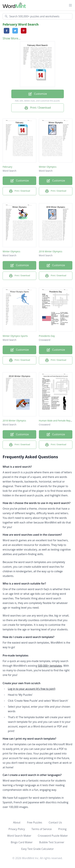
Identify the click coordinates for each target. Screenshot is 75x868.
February (7, 167)
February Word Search (21, 24)
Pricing (62, 829)
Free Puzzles (35, 822)
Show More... (12, 38)
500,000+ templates (50, 666)
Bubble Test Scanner (52, 842)
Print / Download (38, 108)
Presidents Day (47, 336)
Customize (37, 94)
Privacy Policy (17, 829)
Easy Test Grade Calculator (37, 849)
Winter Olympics (48, 167)
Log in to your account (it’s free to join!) (32, 689)
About (17, 822)
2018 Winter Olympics (51, 251)
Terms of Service (42, 829)
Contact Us (55, 822)
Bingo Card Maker (22, 842)
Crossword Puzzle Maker (53, 836)
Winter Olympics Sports (15, 336)
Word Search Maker (19, 836)
